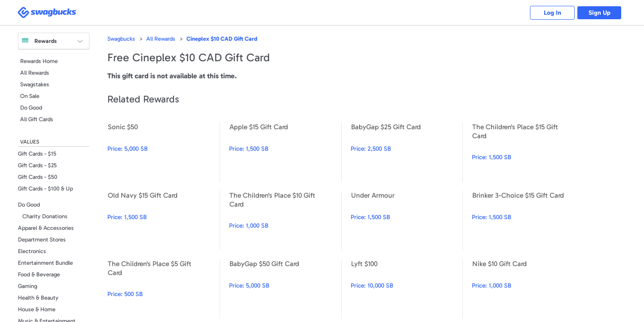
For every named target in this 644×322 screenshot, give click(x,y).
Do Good (31, 108)
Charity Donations (45, 216)
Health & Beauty (38, 298)
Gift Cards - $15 (37, 154)
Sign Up (600, 13)
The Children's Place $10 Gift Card (285, 221)
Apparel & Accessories (46, 228)
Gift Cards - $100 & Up (45, 189)
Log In (553, 13)
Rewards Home (39, 61)
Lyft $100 (407, 289)
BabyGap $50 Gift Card (285, 289)
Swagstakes (35, 84)
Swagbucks (121, 39)
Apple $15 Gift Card (285, 152)
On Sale (30, 96)
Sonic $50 (163, 152)
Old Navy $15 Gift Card (163, 221)
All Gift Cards (37, 119)
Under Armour (407, 221)
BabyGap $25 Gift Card (407, 152)
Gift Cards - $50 (38, 177)
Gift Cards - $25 (37, 165)
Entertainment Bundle (45, 263)
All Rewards (35, 73)
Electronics (32, 251)
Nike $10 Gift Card (528, 289)
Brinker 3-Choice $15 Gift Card (528, 221)
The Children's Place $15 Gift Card (528, 152)
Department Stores (42, 239)
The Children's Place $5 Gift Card (163, 289)
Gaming (28, 286)
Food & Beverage (39, 274)
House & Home (37, 309)
